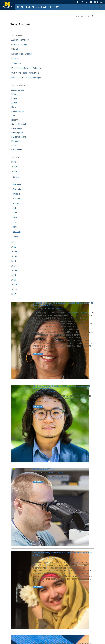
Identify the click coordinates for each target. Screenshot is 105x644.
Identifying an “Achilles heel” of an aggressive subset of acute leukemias (61, 387)
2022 (14, 242)
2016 (14, 270)
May (15, 217)
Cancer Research (19, 124)
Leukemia (51, 391)
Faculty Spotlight (19, 137)
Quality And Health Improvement (25, 73)
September (18, 199)
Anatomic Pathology (20, 40)
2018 (14, 261)
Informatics (16, 63)
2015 (14, 275)
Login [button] (101, 2)
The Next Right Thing (44, 469)
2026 (14, 162)
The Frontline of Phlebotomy (47, 636)
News (14, 107)
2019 (14, 256)
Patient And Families (55, 472)
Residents (16, 141)
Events (14, 99)
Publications (17, 128)
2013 (14, 285)
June (15, 213)
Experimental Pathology (22, 54)
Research (16, 120)
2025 (14, 167)
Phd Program (17, 133)
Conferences (17, 150)
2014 (14, 280)
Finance (15, 59)
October (17, 194)
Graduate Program (54, 558)
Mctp (14, 146)
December (18, 184)
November (18, 189)
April (15, 222)
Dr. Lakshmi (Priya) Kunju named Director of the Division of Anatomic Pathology (63, 304)
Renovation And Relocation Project (26, 78)
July (15, 208)
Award (14, 103)
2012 (14, 289)
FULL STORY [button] (38, 354)
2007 (14, 294)
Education (16, 49)
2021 (14, 247)
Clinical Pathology (19, 45)
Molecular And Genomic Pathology (26, 68)
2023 (16, 177)
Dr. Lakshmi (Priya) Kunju (80, 313)
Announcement (18, 90)
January (17, 236)
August (16, 203)
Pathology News (18, 111)
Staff (13, 116)
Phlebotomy (52, 639)
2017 (14, 266)
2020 (14, 252)
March (16, 227)
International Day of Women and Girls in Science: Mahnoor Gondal (62, 554)
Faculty (15, 94)
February (17, 232)
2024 (14, 171)
